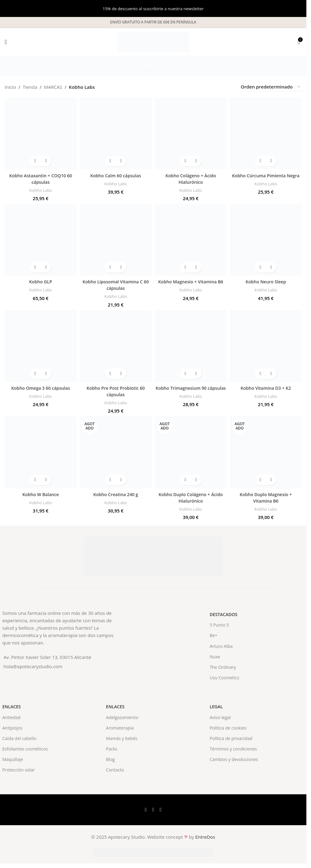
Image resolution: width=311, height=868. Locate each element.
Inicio (10, 87)
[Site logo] (153, 41)
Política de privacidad (231, 738)
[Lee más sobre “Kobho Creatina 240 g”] (110, 480)
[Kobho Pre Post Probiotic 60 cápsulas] (116, 346)
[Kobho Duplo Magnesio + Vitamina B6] (266, 452)
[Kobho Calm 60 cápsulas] (116, 134)
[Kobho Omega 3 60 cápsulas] (41, 346)
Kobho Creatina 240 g (116, 494)
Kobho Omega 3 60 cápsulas (41, 388)
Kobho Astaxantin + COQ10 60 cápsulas (41, 179)
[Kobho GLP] (41, 240)
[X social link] (153, 810)
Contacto (115, 770)
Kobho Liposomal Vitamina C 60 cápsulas (116, 285)
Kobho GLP (41, 282)
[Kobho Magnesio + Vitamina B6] (191, 240)
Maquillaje (13, 759)
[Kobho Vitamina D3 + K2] (266, 346)
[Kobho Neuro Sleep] (266, 240)
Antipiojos (12, 728)
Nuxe (215, 657)
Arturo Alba (221, 646)
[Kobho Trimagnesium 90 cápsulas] (191, 346)
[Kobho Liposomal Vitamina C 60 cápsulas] (116, 240)
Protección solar (19, 770)
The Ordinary (223, 667)
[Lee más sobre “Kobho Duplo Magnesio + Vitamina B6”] (260, 480)
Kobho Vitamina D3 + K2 (266, 388)
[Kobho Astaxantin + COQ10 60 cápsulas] (41, 134)
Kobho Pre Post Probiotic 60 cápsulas (116, 391)
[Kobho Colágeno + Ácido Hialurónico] (191, 134)
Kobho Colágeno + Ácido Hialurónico (191, 179)
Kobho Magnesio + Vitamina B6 (191, 282)
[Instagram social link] (161, 810)
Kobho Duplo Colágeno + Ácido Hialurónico (191, 498)
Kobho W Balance (41, 494)
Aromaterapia (120, 728)
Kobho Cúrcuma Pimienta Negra (266, 175)
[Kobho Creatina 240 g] (116, 452)
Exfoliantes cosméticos (25, 749)
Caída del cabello (19, 738)
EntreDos (205, 837)
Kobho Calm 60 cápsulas (116, 175)
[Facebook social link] (146, 810)
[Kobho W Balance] (41, 452)
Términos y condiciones (233, 749)
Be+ (213, 635)
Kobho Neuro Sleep (266, 282)
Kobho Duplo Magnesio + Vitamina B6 (266, 498)
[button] (35, 161)
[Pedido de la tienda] (271, 87)
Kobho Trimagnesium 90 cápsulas (191, 391)
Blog (110, 759)
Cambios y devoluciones (234, 759)
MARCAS (53, 87)
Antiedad (12, 717)
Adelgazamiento (122, 717)
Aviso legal (220, 717)
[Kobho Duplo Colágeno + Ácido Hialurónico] (191, 452)
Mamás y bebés (122, 738)
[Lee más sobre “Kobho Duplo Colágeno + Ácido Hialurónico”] (185, 480)
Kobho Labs (41, 190)
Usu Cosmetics (224, 678)
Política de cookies (228, 728)
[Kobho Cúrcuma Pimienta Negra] (266, 134)
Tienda (30, 87)
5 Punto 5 (219, 625)
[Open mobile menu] (6, 42)
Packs (112, 749)
